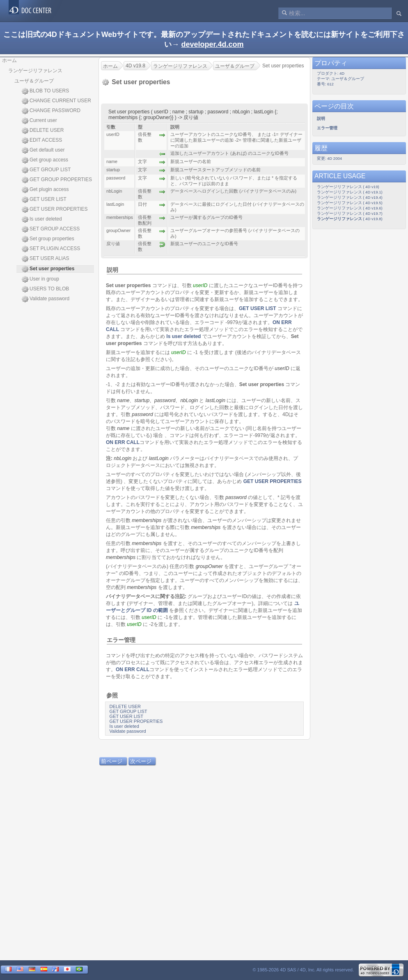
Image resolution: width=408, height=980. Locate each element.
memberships (147, 520)
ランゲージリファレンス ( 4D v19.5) (350, 203)
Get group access (45, 160)
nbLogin (123, 458)
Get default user (43, 150)
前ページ (112, 761)
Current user (39, 121)
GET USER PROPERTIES (55, 209)
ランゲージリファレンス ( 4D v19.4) (350, 197)
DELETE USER (43, 131)
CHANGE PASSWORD (51, 111)
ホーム (9, 60)
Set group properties (48, 239)
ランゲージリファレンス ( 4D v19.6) (350, 208)
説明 (112, 270)
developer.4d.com (212, 44)
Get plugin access (45, 190)
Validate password (46, 299)
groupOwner (209, 566)
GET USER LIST (44, 200)
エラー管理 (121, 640)
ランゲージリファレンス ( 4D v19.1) (350, 192)
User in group (40, 279)
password (165, 400)
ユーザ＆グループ (34, 81)
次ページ (141, 761)
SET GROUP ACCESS (51, 229)
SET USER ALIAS (46, 259)
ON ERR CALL (123, 442)
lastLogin (215, 400)
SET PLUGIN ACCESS (51, 249)
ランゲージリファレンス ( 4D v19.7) (350, 213)
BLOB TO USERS (45, 91)
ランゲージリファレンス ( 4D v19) (348, 187)
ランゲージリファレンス (35, 71)
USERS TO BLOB (45, 289)
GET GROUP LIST (46, 170)
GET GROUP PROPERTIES (57, 180)
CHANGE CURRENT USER (56, 101)
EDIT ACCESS (42, 140)
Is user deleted (42, 219)
